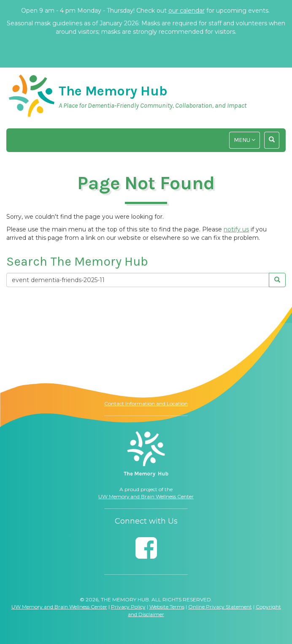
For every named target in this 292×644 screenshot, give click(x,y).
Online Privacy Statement (220, 607)
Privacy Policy (128, 607)
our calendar (187, 11)
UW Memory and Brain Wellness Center (146, 496)
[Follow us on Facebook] (146, 548)
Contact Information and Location (146, 404)
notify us (236, 229)
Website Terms (167, 607)
